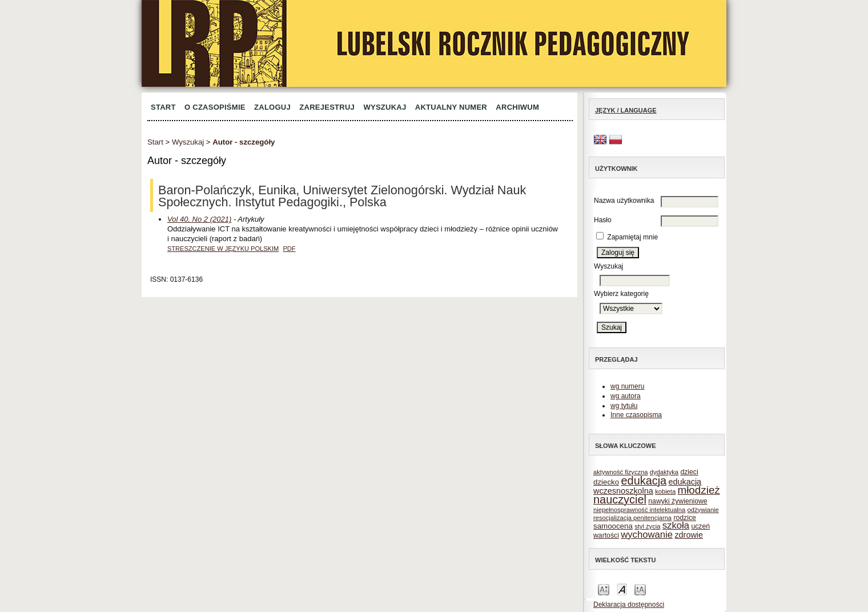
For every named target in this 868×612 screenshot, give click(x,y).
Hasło (603, 220)
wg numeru (627, 386)
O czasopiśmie (215, 107)
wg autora (626, 396)
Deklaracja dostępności (629, 605)
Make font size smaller (604, 589)
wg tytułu (624, 406)
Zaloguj (272, 107)
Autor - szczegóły (244, 142)
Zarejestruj (327, 107)
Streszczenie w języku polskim (223, 249)
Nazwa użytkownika (624, 201)
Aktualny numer (451, 107)
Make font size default (622, 589)
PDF (289, 249)
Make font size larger (640, 589)
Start (163, 107)
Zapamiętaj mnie (632, 237)
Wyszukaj (385, 107)
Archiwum (517, 107)
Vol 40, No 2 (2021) (199, 219)
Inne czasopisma (636, 415)
